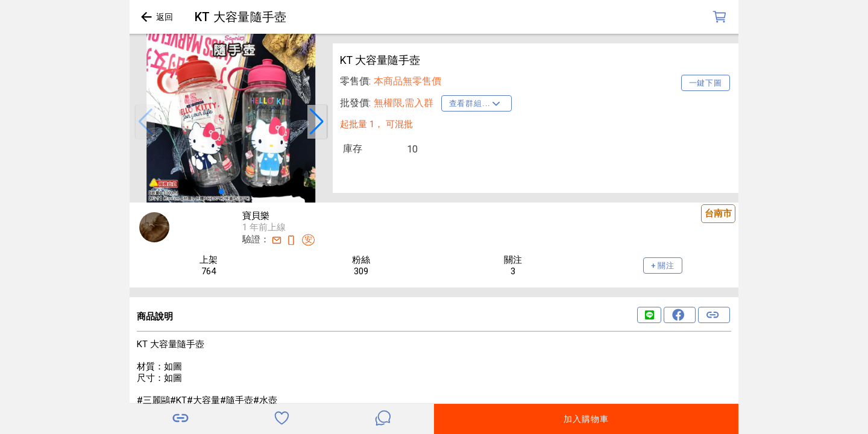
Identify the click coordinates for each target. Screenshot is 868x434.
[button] (145, 122)
